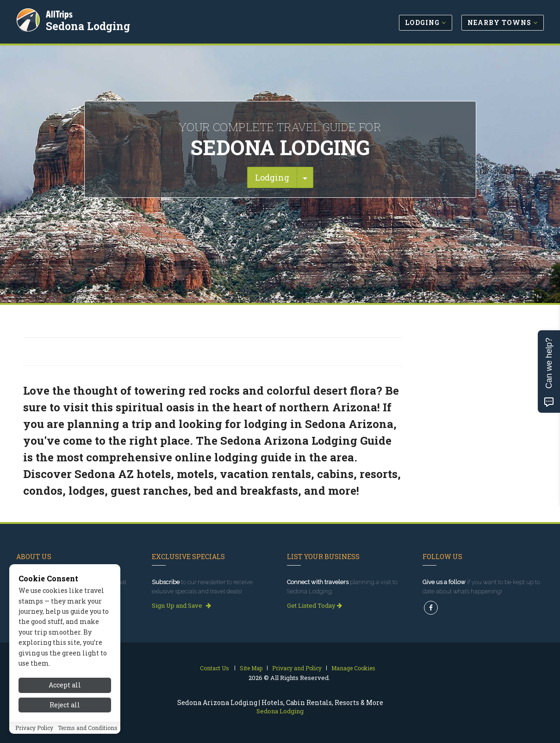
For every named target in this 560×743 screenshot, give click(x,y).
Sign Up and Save (181, 605)
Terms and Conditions (88, 728)
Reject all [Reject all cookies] (65, 705)
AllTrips (60, 13)
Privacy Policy (34, 728)
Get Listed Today (314, 605)
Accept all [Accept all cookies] (65, 685)
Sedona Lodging (89, 25)
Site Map (251, 668)
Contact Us (215, 668)
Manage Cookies (353, 668)
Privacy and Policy (297, 668)
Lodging (272, 177)
